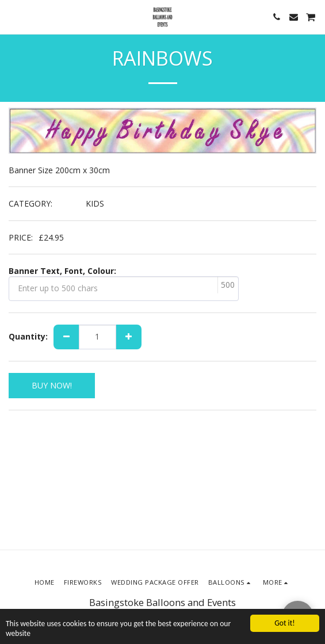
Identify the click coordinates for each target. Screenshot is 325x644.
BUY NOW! (52, 385)
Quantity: (28, 337)
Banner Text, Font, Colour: (62, 271)
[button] (13, 16)
